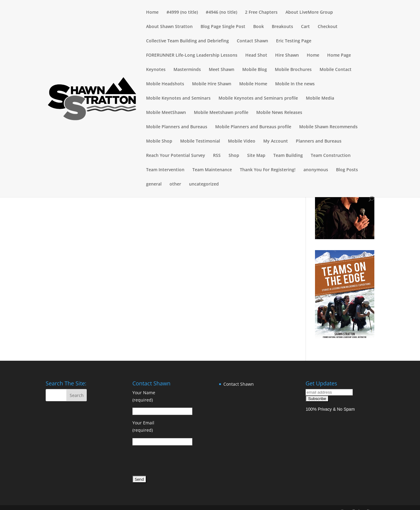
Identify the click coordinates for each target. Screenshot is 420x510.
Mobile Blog (255, 70)
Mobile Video (242, 141)
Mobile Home (253, 84)
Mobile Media (320, 98)
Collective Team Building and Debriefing (187, 41)
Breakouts (282, 27)
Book (259, 27)
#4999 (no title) (182, 12)
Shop (234, 156)
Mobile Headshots (165, 84)
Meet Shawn (222, 70)
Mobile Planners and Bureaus (177, 127)
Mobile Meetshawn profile (221, 113)
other (175, 184)
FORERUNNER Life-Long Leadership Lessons (192, 55)
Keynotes (156, 70)
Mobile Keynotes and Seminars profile (258, 98)
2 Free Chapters (261, 12)
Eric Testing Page (294, 41)
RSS (217, 156)
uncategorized (204, 184)
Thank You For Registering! (268, 170)
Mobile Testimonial (200, 141)
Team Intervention (165, 170)
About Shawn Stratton (169, 27)
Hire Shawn (287, 55)
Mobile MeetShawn (166, 113)
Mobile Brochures (293, 70)
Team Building (288, 156)
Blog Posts (347, 170)
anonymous (316, 170)
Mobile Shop (159, 141)
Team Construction (331, 156)
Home (152, 12)
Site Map (256, 156)
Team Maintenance (212, 170)
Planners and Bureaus (319, 141)
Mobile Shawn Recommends (328, 127)
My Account (276, 141)
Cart (305, 27)
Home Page (339, 55)
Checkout (328, 27)
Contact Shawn (252, 41)
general (154, 184)
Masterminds (187, 70)
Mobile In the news (295, 84)
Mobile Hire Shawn (212, 84)
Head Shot (256, 55)
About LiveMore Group (309, 12)
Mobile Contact (336, 70)
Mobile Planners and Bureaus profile (253, 127)
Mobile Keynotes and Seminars (178, 98)
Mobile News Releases (279, 113)
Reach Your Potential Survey (176, 156)
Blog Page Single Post (223, 27)
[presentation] (179, 462)
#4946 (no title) (221, 12)
